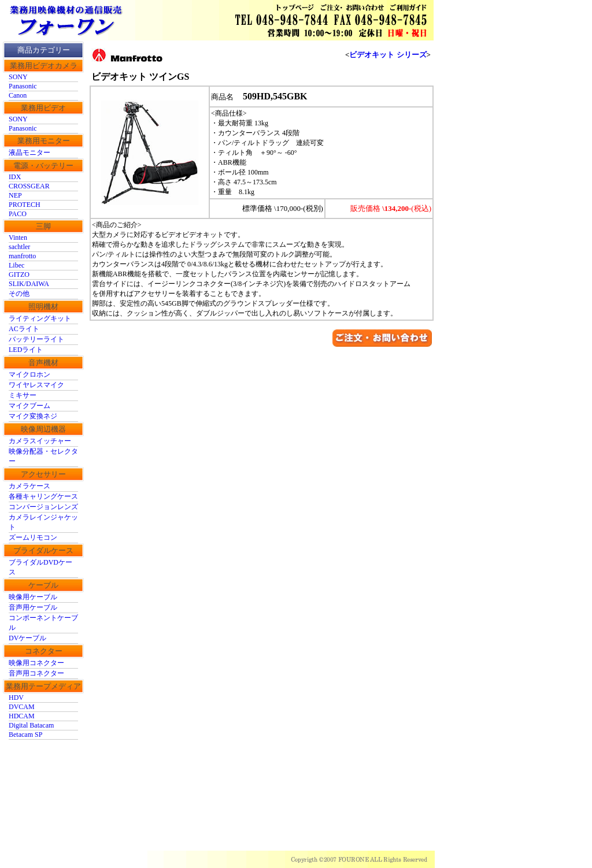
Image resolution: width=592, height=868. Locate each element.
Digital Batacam (31, 725)
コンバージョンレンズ (43, 507)
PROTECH (25, 205)
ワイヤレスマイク (36, 385)
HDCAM (22, 716)
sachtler (19, 247)
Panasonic (23, 86)
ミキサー (23, 395)
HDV (16, 698)
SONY (18, 77)
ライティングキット (40, 318)
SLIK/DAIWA (29, 284)
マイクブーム (29, 406)
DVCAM (22, 707)
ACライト (24, 329)
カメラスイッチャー (40, 441)
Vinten (18, 238)
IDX (15, 177)
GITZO (19, 275)
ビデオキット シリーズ (388, 55)
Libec (16, 265)
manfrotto (22, 256)
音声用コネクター (36, 673)
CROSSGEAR (29, 186)
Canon (18, 95)
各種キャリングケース (43, 496)
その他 (19, 294)
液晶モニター (29, 153)
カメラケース (29, 486)
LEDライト (26, 350)
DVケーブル (27, 638)
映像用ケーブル (33, 597)
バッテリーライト (36, 339)
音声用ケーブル (33, 607)
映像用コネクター (36, 663)
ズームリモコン (33, 537)
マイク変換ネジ (33, 416)
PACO (18, 214)
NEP (15, 195)
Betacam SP (25, 735)
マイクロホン (29, 374)
